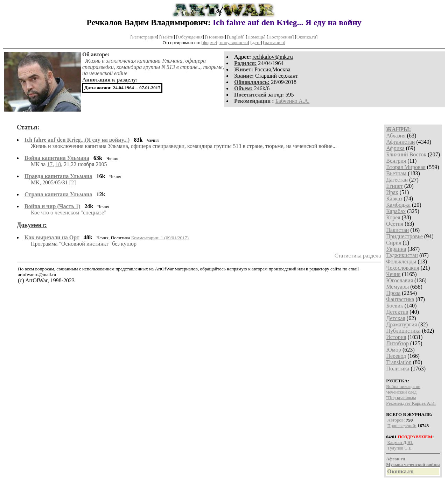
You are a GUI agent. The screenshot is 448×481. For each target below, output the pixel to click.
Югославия (400, 280)
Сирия (394, 243)
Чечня (393, 274)
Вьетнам (396, 173)
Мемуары (397, 287)
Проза (393, 293)
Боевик (394, 306)
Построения (280, 37)
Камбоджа (398, 205)
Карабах (396, 211)
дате (256, 43)
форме (209, 43)
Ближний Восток (406, 154)
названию (274, 43)
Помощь (256, 37)
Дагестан (397, 180)
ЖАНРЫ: (398, 129)
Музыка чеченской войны (413, 464)
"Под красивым (401, 398)
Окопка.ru (306, 37)
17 (50, 164)
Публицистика (403, 331)
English (236, 37)
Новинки (216, 37)
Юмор (394, 350)
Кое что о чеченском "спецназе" (69, 213)
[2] (73, 182)
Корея (393, 217)
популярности (234, 43)
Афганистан (400, 142)
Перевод (396, 356)
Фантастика (400, 299)
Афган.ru (395, 459)
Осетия (395, 224)
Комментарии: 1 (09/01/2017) (160, 238)
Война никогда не (403, 386)
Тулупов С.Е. (400, 448)
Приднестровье (404, 236)
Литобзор (397, 343)
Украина (396, 249)
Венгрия (396, 161)
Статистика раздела (358, 256)
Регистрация (144, 37)
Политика (398, 369)
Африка (395, 148)
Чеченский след (401, 392)
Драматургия (401, 324)
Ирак (392, 192)
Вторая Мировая (406, 167)
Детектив (397, 312)
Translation (399, 362)
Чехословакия (402, 268)
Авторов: (396, 420)
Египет (394, 186)
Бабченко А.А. (293, 101)
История (396, 337)
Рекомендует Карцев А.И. (411, 403)
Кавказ (394, 199)
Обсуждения (190, 37)
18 (58, 164)
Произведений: (402, 426)
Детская (396, 318)
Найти (167, 37)
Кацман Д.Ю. (400, 442)
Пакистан (397, 230)
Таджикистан (402, 255)
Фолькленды (401, 261)
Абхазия (396, 136)
